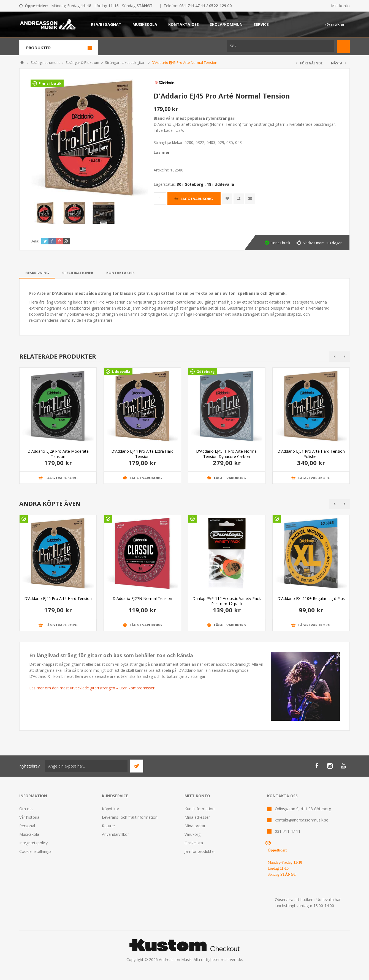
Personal (27, 826)
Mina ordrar (195, 826)
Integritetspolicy (33, 843)
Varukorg (192, 834)
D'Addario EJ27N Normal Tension (142, 598)
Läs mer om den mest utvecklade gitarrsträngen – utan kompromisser (92, 688)
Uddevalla (121, 372)
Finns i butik (50, 83)
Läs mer (162, 152)
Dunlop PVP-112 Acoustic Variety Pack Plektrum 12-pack (227, 601)
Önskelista (194, 843)
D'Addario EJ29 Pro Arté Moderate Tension (58, 454)
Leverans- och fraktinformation (130, 817)
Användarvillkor (115, 834)
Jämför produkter (200, 851)
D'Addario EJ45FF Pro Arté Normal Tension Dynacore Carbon (227, 454)
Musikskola (29, 834)
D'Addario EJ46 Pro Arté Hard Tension (58, 598)
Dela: (35, 241)
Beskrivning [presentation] (37, 273)
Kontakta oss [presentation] (120, 273)
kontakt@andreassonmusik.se (302, 820)
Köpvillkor (111, 809)
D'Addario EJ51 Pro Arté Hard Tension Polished (311, 454)
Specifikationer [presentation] (78, 273)
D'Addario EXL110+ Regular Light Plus (311, 598)
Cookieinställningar (36, 851)
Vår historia (29, 817)
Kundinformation (200, 809)
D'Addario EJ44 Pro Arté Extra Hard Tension (142, 454)
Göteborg (206, 372)
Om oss (26, 809)
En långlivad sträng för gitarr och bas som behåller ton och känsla (111, 655)
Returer (108, 826)
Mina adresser (197, 817)
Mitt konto (340, 6)
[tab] (37, 273)
